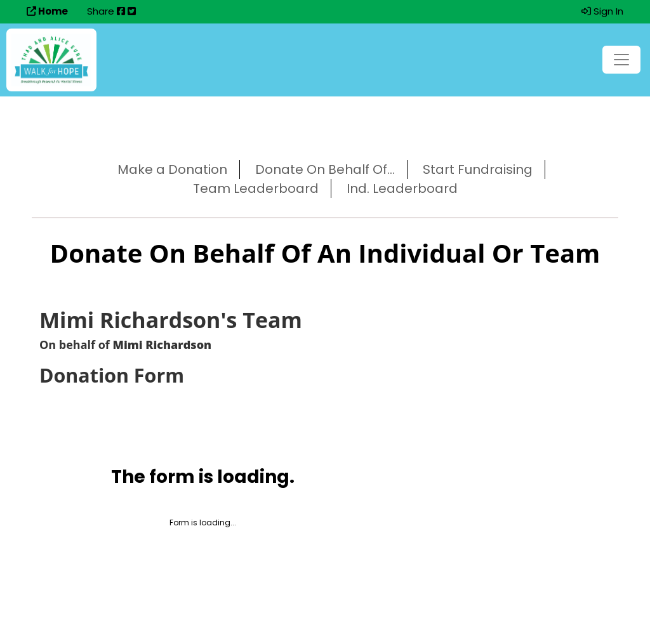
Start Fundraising (478, 169)
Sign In (602, 11)
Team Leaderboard (256, 188)
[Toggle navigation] (621, 60)
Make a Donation (172, 169)
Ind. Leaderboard (402, 188)
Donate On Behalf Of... (325, 169)
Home (47, 11)
